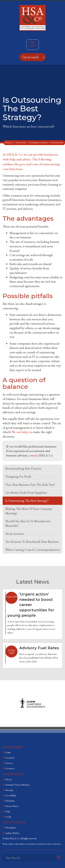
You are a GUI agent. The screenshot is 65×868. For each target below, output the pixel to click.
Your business (21, 143)
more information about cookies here (47, 844)
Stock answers (14, 534)
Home (8, 752)
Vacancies (10, 758)
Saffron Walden (12, 833)
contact (34, 455)
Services (9, 763)
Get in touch (31, 57)
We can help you (22, 432)
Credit (8, 817)
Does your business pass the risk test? (30, 485)
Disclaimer (10, 801)
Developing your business (38, 143)
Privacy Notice (12, 806)
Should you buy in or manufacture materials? (28, 523)
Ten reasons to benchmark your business (32, 542)
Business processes (57, 143)
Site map (9, 790)
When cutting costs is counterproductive (32, 550)
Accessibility (11, 795)
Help (8, 811)
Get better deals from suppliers (26, 493)
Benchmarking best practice (23, 468)
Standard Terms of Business (18, 785)
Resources (9, 143)
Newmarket (11, 828)
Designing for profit (18, 477)
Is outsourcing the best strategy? (27, 501)
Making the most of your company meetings (29, 511)
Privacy (9, 779)
